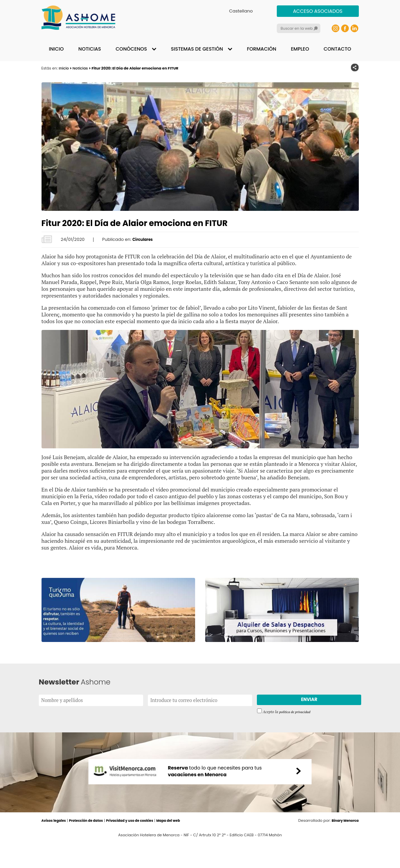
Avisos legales (55, 847)
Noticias (90, 49)
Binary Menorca (343, 847)
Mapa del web (184, 847)
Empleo (300, 49)
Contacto (337, 49)
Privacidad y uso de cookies (141, 847)
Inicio (56, 49)
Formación (261, 49)
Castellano (241, 11)
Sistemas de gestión (197, 49)
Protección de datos (91, 847)
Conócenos (131, 49)
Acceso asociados (318, 11)
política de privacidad (297, 713)
